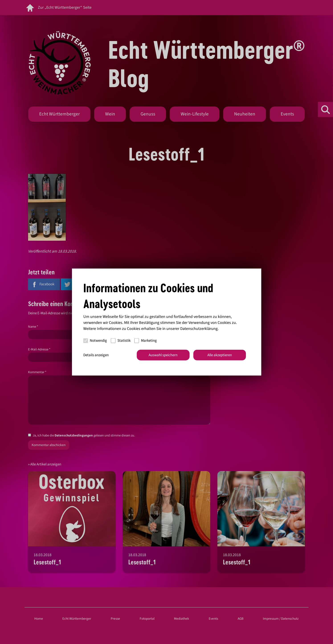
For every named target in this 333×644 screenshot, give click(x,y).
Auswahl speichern (163, 355)
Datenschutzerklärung (199, 328)
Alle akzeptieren (220, 355)
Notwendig (95, 341)
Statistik (121, 341)
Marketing (146, 341)
